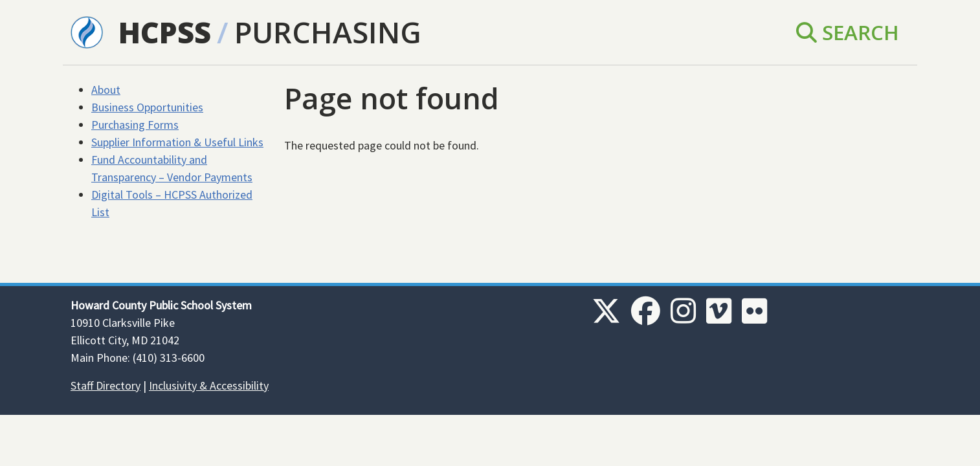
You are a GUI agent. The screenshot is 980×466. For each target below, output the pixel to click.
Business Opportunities (147, 107)
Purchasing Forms (135, 125)
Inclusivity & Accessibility (209, 385)
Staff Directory (106, 385)
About (106, 90)
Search (848, 32)
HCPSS (165, 32)
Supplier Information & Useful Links (177, 142)
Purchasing (328, 32)
